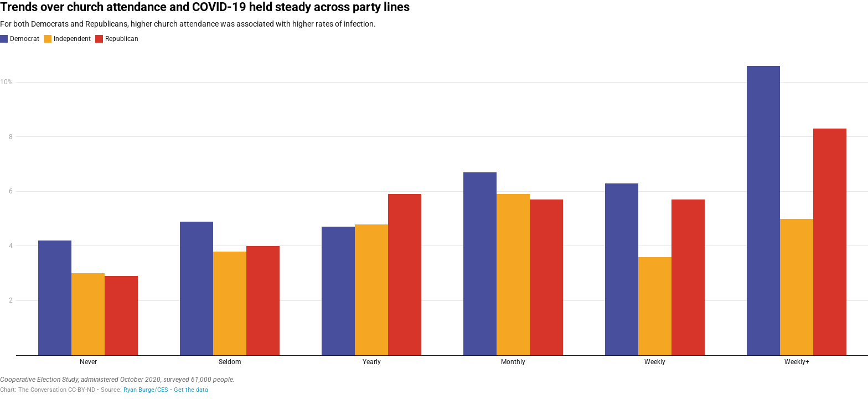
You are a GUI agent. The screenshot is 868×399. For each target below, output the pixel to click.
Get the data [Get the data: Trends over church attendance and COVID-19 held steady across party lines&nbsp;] (191, 390)
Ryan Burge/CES (146, 390)
